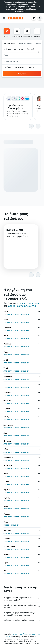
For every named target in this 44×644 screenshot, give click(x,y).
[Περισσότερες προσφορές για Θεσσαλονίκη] (39, 401)
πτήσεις (21, 304)
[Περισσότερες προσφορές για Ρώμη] (39, 353)
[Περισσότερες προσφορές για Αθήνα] (39, 312)
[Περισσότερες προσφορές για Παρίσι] (39, 336)
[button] (40, 7)
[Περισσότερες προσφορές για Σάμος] (39, 563)
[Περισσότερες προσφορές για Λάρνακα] (39, 409)
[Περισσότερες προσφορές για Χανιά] (39, 369)
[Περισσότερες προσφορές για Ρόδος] (39, 320)
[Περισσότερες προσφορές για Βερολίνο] (39, 393)
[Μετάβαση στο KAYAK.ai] (37, 31)
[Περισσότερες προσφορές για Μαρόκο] (39, 515)
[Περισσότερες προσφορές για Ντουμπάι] (39, 442)
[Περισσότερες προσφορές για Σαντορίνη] (39, 328)
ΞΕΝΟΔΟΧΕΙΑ (25, 315)
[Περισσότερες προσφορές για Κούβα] (39, 523)
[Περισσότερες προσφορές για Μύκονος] (39, 555)
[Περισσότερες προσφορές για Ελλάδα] (39, 482)
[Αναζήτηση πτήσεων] (7, 31)
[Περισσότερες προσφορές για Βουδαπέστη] (39, 377)
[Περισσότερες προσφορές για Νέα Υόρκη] (39, 466)
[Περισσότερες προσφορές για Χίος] (39, 434)
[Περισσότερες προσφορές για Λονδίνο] (39, 361)
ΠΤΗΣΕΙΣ (16, 315)
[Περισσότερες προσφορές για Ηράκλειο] (39, 531)
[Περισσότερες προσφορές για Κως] (39, 385)
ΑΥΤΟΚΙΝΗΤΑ (8, 315)
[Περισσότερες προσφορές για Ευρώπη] (39, 498)
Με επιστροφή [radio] (10, 43)
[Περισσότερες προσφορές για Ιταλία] (39, 507)
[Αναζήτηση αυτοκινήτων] (27, 31)
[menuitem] (7, 33)
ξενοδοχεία (33, 304)
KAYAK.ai (12, 231)
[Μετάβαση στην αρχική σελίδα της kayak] (15, 18)
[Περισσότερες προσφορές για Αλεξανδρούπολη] (39, 547)
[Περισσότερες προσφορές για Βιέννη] (39, 417)
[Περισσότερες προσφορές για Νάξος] (39, 474)
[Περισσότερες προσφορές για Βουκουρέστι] (39, 458)
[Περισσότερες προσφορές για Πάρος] (39, 571)
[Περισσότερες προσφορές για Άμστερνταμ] (39, 426)
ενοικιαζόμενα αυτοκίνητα (22, 306)
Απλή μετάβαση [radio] (25, 43)
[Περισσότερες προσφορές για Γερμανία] (39, 490)
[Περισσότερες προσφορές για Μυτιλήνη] (39, 344)
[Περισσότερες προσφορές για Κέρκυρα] (39, 539)
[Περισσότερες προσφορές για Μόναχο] (39, 450)
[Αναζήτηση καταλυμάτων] (17, 31)
